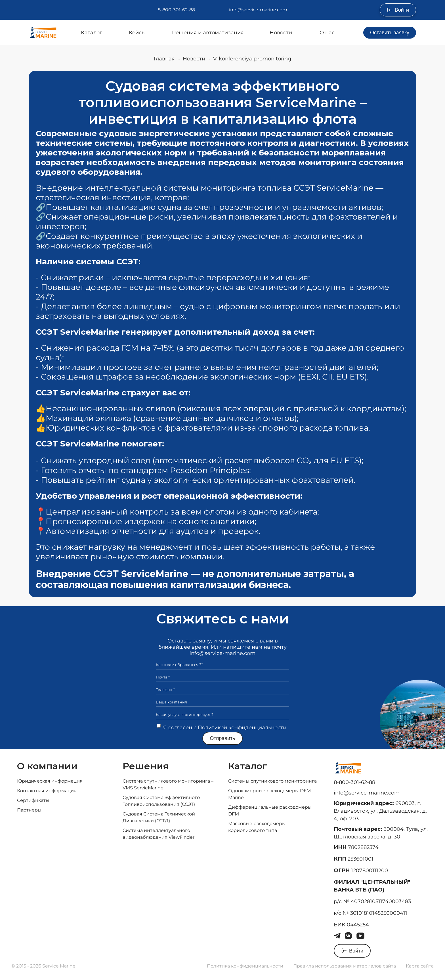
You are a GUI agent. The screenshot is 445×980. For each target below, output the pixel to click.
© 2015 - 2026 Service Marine (43, 966)
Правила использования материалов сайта (345, 966)
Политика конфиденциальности (245, 966)
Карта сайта (420, 966)
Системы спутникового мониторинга (272, 781)
